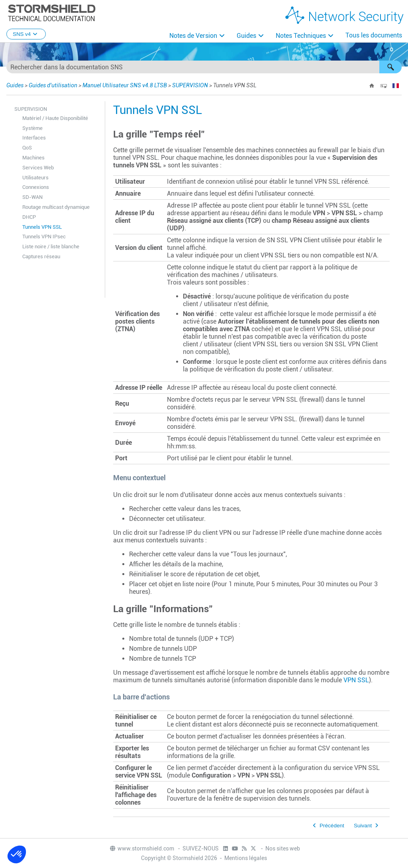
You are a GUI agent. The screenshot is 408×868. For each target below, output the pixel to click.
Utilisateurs (35, 178)
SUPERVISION (190, 85)
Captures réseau (41, 256)
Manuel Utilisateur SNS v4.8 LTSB (125, 85)
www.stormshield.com (142, 848)
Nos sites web (283, 848)
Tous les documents (374, 35)
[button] (390, 67)
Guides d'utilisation (53, 85)
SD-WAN (32, 197)
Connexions (36, 187)
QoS (27, 148)
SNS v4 (26, 34)
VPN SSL (356, 680)
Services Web (38, 168)
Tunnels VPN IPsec (44, 237)
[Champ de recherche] (204, 67)
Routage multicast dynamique (56, 207)
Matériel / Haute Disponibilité (55, 118)
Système (32, 128)
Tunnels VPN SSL (42, 227)
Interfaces (34, 138)
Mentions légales (246, 858)
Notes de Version (193, 36)
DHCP (29, 217)
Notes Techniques (301, 36)
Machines (33, 158)
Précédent (332, 826)
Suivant (363, 826)
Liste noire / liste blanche (51, 246)
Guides (246, 36)
